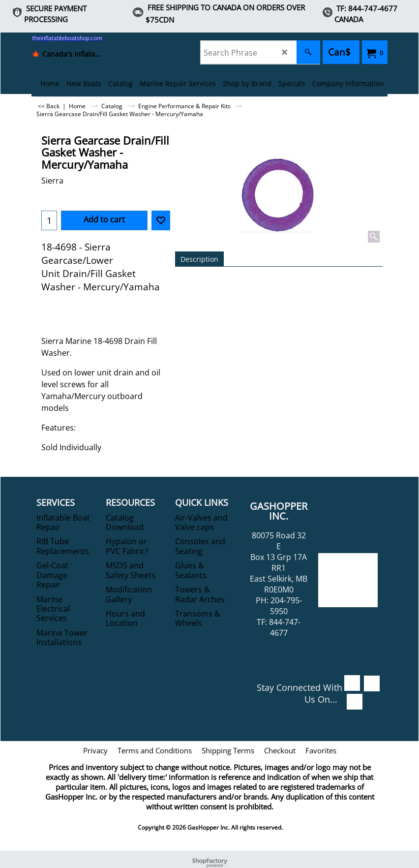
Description (199, 259)
